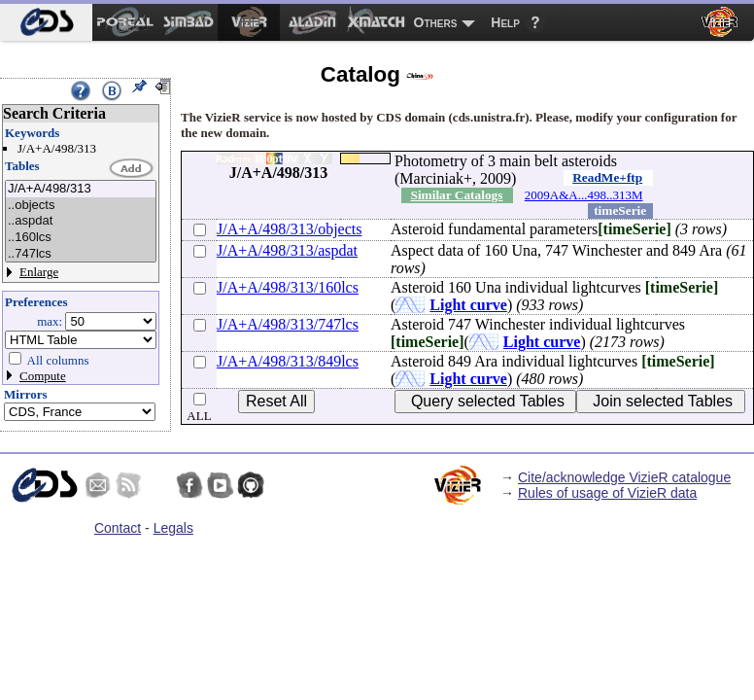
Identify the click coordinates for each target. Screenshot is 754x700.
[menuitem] (46, 22)
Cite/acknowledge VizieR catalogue (624, 477)
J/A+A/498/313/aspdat (287, 250)
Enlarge (39, 272)
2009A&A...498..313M (584, 195)
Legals (173, 528)
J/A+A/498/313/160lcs (288, 287)
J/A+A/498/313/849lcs (288, 361)
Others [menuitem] (436, 22)
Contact (118, 528)
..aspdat (81, 221)
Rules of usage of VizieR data (607, 493)
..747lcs (81, 254)
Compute (43, 376)
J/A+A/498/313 (81, 189)
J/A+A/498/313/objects (289, 229)
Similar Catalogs (457, 195)
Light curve (468, 305)
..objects (81, 206)
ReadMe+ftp (607, 177)
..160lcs (81, 238)
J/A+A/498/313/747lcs (288, 324)
